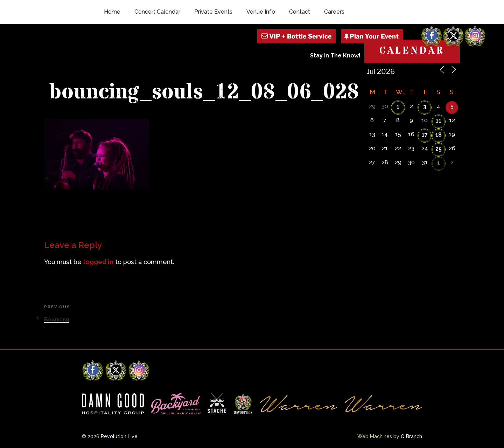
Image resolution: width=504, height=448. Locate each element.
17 (425, 135)
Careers (334, 12)
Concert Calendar (157, 12)
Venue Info (261, 12)
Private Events (213, 12)
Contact (300, 12)
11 (439, 121)
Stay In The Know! (335, 56)
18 (439, 135)
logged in (98, 262)
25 (439, 149)
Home (112, 12)
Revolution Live (119, 436)
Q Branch (411, 436)
